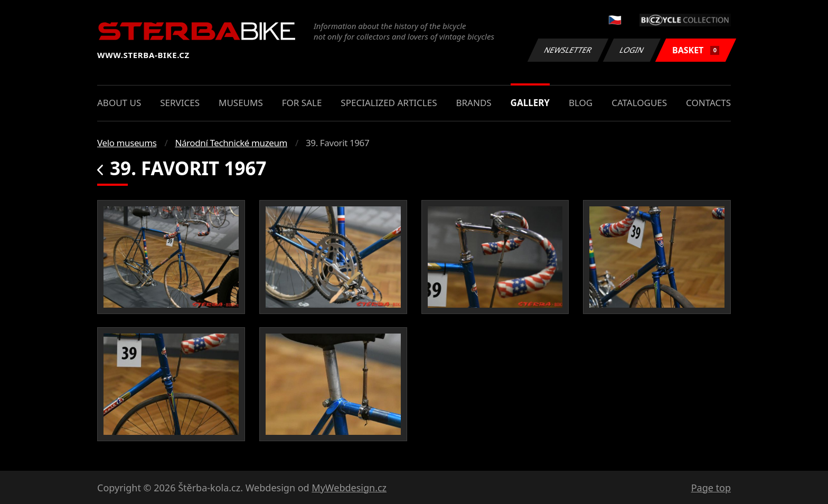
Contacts (708, 103)
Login (632, 50)
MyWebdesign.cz (349, 488)
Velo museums (127, 143)
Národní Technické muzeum (231, 143)
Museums (241, 103)
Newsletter (568, 50)
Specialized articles (389, 103)
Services (180, 103)
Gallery (530, 103)
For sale (302, 103)
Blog (581, 103)
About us (119, 103)
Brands (473, 103)
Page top (711, 488)
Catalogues (639, 103)
